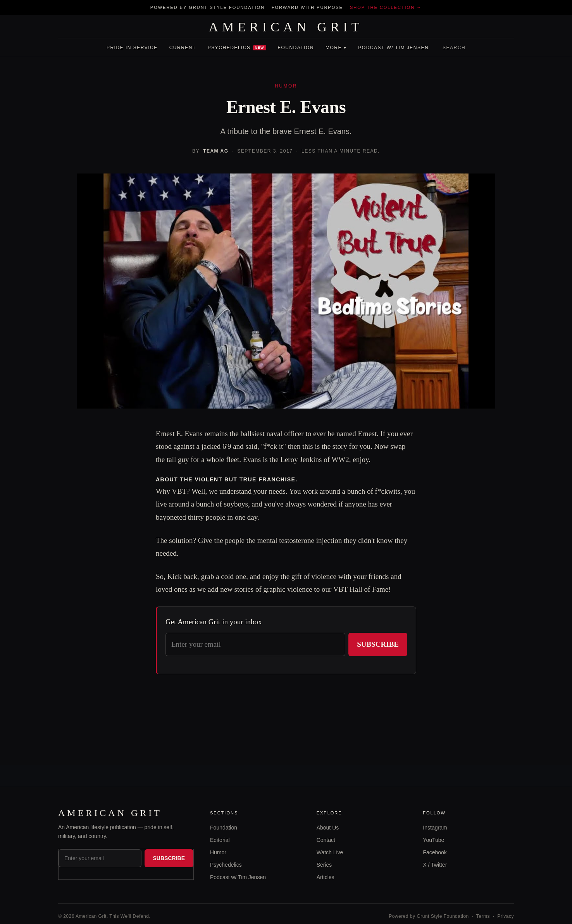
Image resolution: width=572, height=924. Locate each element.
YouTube (433, 840)
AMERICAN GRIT (286, 27)
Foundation (296, 48)
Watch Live (330, 852)
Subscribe (378, 644)
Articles (326, 877)
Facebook (435, 852)
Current (183, 48)
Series (324, 865)
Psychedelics (237, 48)
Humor (218, 852)
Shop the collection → (386, 7)
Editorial (220, 840)
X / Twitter (435, 865)
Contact (326, 840)
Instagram (435, 828)
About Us (328, 828)
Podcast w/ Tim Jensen (393, 48)
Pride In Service (132, 48)
